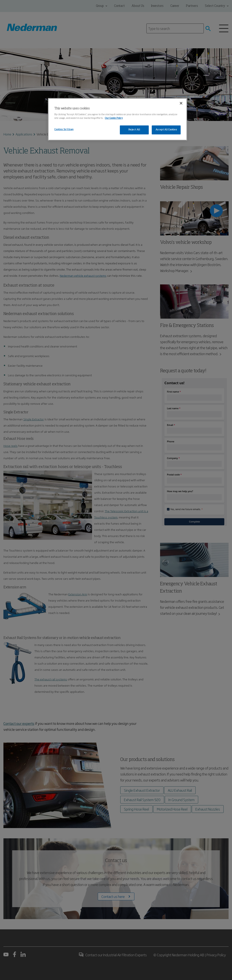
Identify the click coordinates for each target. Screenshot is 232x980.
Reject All (134, 130)
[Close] (181, 103)
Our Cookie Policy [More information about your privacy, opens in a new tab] (114, 118)
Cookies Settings (64, 129)
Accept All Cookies (166, 130)
